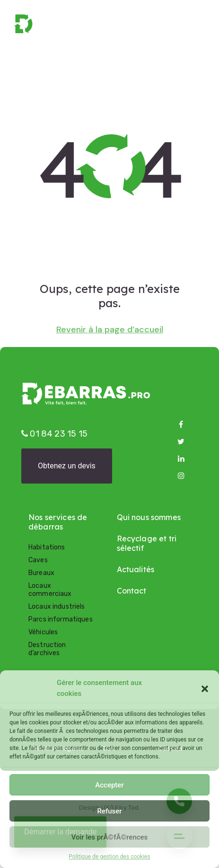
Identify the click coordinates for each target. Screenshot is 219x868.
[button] (205, 688)
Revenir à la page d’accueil (110, 330)
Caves (38, 560)
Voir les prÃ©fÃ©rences (110, 837)
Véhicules (43, 632)
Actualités (136, 569)
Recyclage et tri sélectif (147, 543)
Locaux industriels (57, 607)
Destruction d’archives (47, 649)
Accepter (109, 785)
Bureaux (41, 573)
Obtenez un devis (67, 466)
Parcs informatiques (61, 619)
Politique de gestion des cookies (109, 857)
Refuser (109, 811)
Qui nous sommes (149, 517)
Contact (132, 591)
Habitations (47, 547)
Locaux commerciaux (50, 590)
